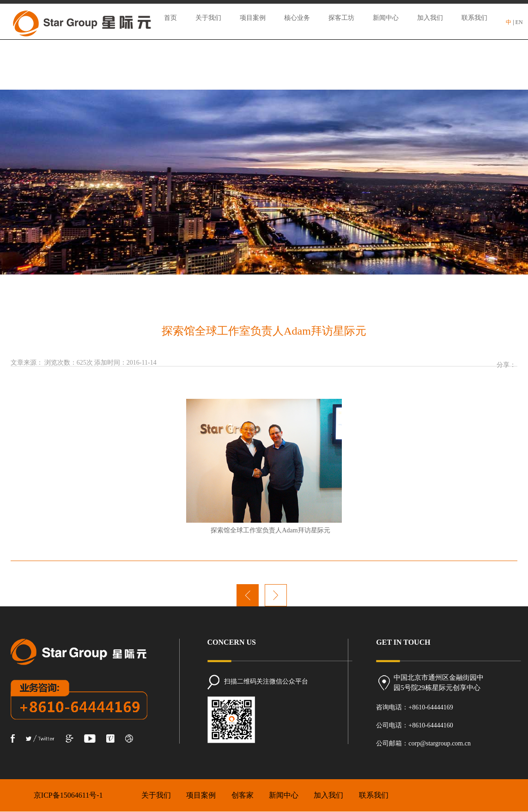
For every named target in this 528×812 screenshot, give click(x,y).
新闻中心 (386, 18)
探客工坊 (341, 18)
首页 (170, 18)
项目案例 (253, 18)
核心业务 (297, 18)
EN (519, 22)
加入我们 (430, 18)
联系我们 (474, 18)
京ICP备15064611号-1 (68, 795)
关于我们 (208, 18)
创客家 (243, 795)
